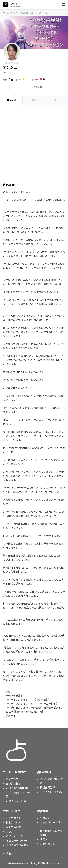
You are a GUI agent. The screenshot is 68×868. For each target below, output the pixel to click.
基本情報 (11, 100)
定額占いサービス (16, 801)
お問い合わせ (48, 844)
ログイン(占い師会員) (52, 792)
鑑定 (57, 100)
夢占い (10, 853)
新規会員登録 (48, 787)
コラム (10, 831)
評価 (34, 100)
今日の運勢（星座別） (18, 841)
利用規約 (45, 818)
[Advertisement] (34, 141)
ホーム (6, 13)
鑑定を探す (12, 779)
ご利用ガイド (13, 818)
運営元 (44, 839)
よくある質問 (13, 827)
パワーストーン (15, 836)
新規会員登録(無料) (17, 788)
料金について (13, 822)
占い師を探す (13, 783)
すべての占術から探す (24, 13)
